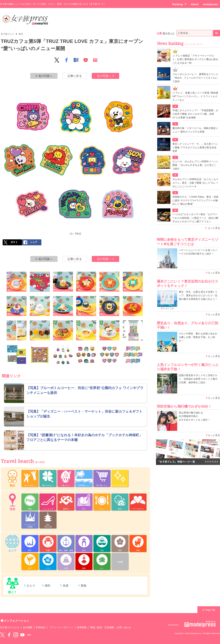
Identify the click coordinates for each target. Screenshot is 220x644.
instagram (16, 635)
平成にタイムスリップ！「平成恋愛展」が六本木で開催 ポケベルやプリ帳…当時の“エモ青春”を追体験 (195, 114)
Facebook (9, 635)
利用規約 (41, 627)
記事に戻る (75, 76)
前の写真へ (44, 76)
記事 (159, 33)
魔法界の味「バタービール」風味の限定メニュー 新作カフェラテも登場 (195, 130)
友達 (66, 586)
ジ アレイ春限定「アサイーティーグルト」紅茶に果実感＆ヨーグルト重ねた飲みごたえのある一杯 (195, 59)
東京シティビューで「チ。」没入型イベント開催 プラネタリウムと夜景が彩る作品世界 (195, 148)
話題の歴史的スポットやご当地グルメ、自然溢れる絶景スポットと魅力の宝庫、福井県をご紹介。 (198, 379)
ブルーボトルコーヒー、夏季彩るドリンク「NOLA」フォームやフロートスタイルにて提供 (195, 78)
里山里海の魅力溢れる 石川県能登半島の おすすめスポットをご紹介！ (194, 416)
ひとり (31, 586)
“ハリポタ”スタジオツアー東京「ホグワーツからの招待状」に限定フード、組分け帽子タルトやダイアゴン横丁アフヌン (195, 218)
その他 (120, 562)
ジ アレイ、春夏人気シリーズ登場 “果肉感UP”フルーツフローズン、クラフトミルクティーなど (195, 96)
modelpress (210, 4)
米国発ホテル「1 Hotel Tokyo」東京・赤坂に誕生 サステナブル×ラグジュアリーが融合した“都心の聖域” (195, 200)
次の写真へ (106, 76)
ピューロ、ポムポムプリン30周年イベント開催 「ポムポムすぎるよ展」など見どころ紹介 (195, 165)
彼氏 (48, 586)
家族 (84, 586)
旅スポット (169, 33)
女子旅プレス (7, 34)
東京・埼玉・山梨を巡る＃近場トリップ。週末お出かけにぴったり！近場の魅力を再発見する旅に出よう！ (198, 295)
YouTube (22, 635)
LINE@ (29, 635)
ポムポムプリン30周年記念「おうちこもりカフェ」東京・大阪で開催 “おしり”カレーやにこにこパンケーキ (195, 183)
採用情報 (82, 627)
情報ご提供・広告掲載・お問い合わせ (110, 627)
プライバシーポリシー (61, 627)
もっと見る (214, 228)
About (195, 4)
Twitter (2, 635)
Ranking (179, 4)
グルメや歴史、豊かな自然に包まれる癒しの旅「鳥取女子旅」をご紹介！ (198, 337)
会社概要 (28, 627)
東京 (21, 34)
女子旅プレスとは (10, 627)
